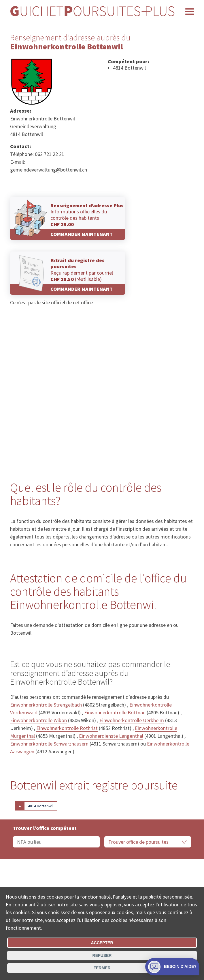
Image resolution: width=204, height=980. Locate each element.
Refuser (102, 955)
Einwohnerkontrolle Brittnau (115, 712)
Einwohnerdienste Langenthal (111, 736)
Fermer (102, 968)
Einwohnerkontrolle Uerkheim (132, 720)
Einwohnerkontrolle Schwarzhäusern (49, 744)
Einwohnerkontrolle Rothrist (67, 728)
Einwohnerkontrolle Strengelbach (46, 705)
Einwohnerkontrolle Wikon (38, 720)
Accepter (102, 943)
